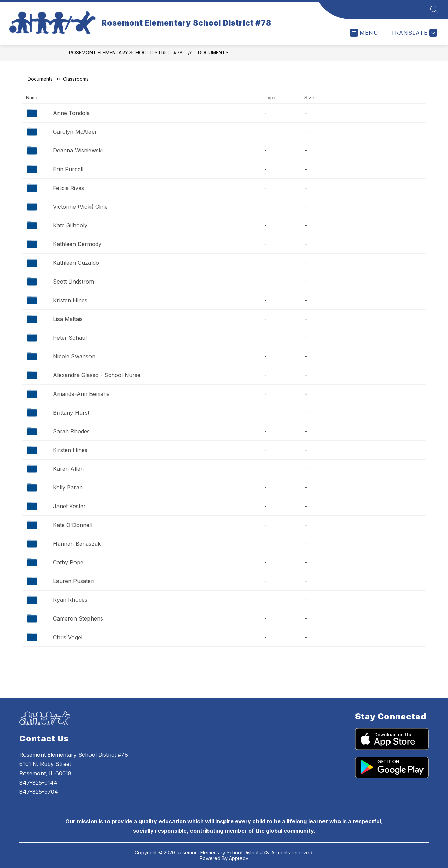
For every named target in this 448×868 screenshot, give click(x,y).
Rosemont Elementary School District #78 (126, 53)
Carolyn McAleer (75, 132)
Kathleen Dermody (77, 244)
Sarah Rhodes (71, 431)
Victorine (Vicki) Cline (80, 207)
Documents (213, 53)
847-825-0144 (38, 783)
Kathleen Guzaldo (76, 263)
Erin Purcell (68, 169)
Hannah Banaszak (77, 544)
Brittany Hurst (71, 413)
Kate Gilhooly (70, 225)
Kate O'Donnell (73, 525)
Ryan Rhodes (70, 600)
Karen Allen (68, 469)
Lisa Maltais (68, 319)
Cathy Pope (68, 562)
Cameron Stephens (78, 618)
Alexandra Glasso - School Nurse (97, 375)
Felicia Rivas (69, 188)
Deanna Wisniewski (78, 150)
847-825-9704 (39, 792)
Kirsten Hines (70, 450)
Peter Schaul (70, 338)
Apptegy (239, 858)
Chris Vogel (68, 637)
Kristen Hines (70, 300)
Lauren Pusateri (74, 581)
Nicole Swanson (74, 356)
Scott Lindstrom (73, 282)
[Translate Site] (413, 33)
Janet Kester (69, 506)
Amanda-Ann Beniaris (81, 394)
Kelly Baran (68, 487)
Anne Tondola (71, 113)
